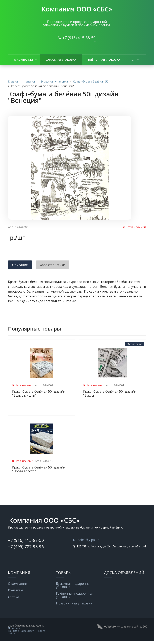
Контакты (15, 590)
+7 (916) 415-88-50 (79, 38)
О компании (23, 60)
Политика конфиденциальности (22, 629)
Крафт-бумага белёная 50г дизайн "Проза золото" (39, 469)
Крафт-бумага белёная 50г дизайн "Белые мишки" (39, 393)
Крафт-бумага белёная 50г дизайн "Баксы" (110, 393)
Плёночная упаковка (104, 60)
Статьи (13, 597)
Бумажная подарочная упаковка (74, 585)
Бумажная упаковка (61, 60)
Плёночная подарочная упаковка (75, 595)
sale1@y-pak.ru (89, 540)
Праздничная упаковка (74, 603)
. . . (134, 60)
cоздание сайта (131, 626)
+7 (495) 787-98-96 (26, 546)
